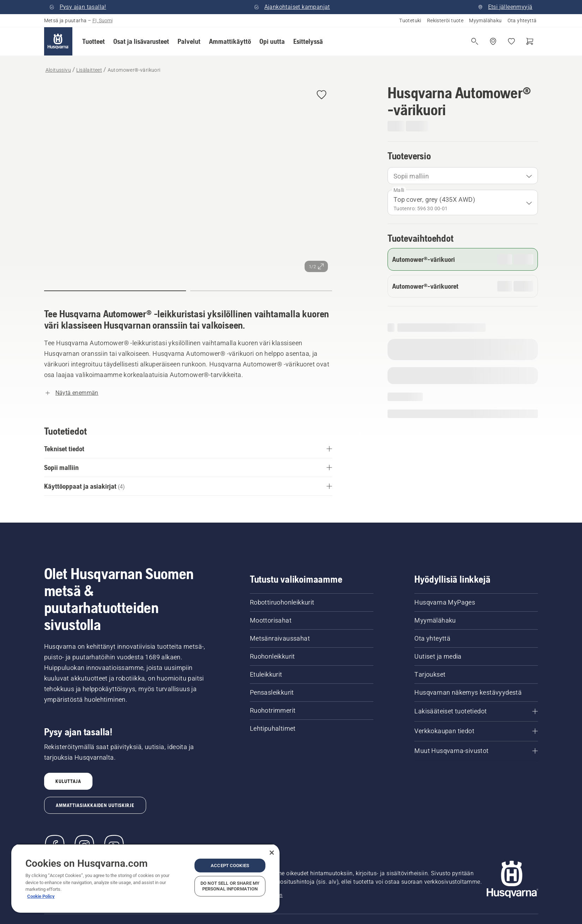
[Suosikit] (511, 41)
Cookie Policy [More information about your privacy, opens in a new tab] (41, 896)
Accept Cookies (230, 866)
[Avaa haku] (475, 41)
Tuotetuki (410, 20)
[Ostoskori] (530, 41)
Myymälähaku (485, 20)
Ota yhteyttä (522, 20)
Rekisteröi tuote (445, 20)
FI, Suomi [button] (103, 20)
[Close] (272, 853)
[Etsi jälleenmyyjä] (493, 41)
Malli (399, 190)
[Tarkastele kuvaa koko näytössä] (188, 180)
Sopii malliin (411, 176)
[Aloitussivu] (58, 41)
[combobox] (463, 176)
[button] (94, 41)
